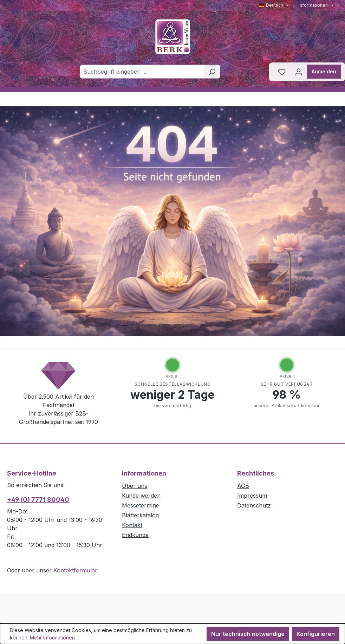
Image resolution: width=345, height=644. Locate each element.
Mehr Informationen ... (55, 638)
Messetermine (141, 505)
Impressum (252, 496)
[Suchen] (212, 72)
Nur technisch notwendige (248, 634)
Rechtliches (256, 473)
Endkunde (135, 535)
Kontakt (132, 525)
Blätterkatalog (140, 515)
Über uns (135, 486)
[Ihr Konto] (299, 72)
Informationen (316, 5)
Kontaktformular (75, 570)
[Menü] (15, 72)
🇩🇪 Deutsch (274, 5)
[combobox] (142, 72)
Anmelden (324, 71)
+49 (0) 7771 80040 (38, 500)
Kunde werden (141, 496)
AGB (243, 486)
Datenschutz (254, 505)
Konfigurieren (316, 634)
